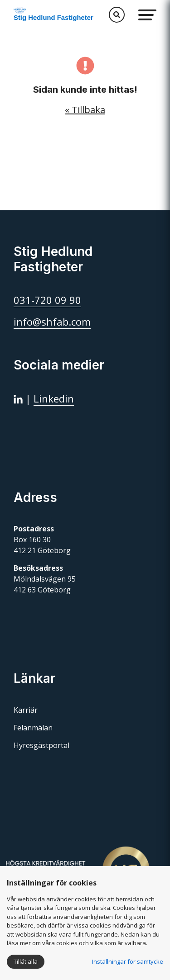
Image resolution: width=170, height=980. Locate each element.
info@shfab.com (52, 322)
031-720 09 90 (47, 300)
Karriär (26, 710)
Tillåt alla (26, 961)
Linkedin (54, 398)
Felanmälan (33, 728)
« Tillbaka (85, 110)
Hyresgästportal (41, 745)
